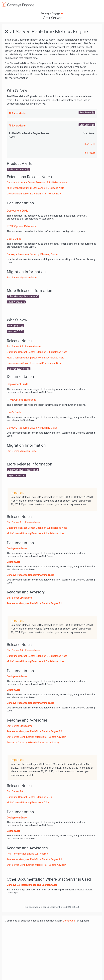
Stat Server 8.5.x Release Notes (24, 346)
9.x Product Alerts (17, 170)
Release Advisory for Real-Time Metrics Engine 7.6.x (35, 859)
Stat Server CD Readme (20, 598)
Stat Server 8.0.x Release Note (23, 650)
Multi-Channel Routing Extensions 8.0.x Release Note (36, 661)
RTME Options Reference (22, 226)
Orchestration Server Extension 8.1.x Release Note (34, 194)
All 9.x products (17, 113)
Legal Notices (15, 302)
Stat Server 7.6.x (16, 791)
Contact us (69, 921)
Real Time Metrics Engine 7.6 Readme (27, 854)
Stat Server (86, 113)
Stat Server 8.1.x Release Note (23, 522)
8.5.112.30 (90, 144)
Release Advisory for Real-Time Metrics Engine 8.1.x (35, 603)
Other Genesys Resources (21, 296)
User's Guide (14, 239)
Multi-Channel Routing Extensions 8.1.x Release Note (36, 188)
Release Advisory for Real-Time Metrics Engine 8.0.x (35, 731)
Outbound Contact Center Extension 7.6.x (29, 797)
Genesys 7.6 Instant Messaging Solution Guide (32, 885)
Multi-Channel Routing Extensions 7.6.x (28, 803)
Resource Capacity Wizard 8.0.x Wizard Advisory (33, 743)
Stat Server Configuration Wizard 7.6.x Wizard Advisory (37, 865)
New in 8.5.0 (14, 331)
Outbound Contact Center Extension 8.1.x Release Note (37, 182)
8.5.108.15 (90, 153)
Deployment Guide (18, 211)
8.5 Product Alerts (17, 369)
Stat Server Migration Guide (22, 278)
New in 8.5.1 (14, 326)
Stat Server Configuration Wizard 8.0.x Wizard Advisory (37, 737)
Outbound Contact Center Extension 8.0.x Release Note (37, 656)
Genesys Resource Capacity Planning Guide (32, 254)
